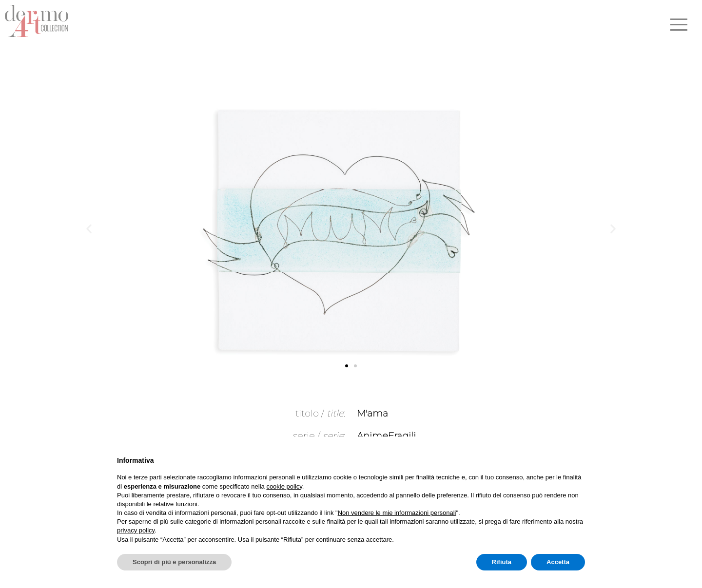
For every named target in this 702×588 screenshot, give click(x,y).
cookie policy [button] (284, 486)
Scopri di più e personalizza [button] (174, 562)
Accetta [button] (558, 562)
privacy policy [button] (136, 530)
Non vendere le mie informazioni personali (397, 513)
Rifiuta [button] (502, 562)
